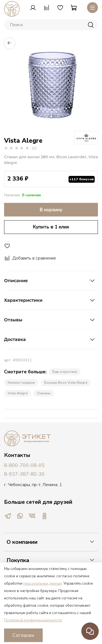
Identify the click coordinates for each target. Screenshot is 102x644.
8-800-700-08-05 (24, 465)
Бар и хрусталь (65, 372)
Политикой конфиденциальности (33, 620)
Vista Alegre (18, 393)
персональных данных (42, 584)
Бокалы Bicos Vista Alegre (66, 382)
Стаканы (44, 393)
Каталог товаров (21, 382)
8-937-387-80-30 (24, 474)
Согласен (23, 635)
